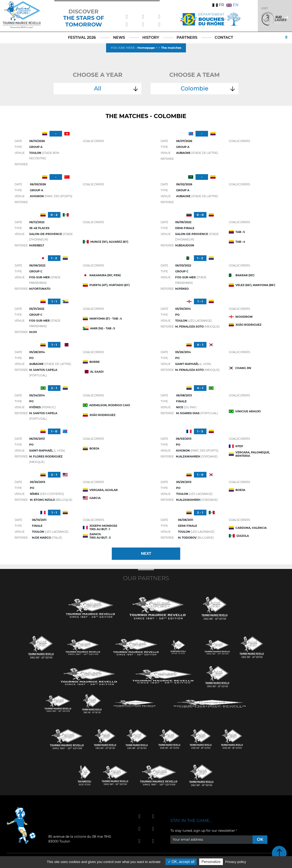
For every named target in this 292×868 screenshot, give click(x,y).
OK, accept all (181, 862)
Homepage (146, 48)
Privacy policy (236, 862)
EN (232, 5)
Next (146, 554)
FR (218, 5)
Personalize (211, 862)
